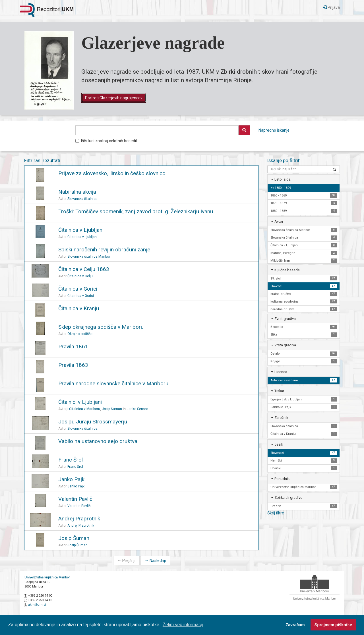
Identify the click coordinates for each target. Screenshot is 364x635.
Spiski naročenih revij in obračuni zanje (104, 250)
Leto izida (283, 179)
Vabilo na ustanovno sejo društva (98, 441)
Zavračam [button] (295, 625)
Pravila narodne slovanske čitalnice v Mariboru (113, 383)
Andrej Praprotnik (79, 519)
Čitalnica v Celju (80, 276)
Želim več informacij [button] (183, 625)
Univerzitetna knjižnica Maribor (47, 577)
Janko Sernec (137, 409)
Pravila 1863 (73, 365)
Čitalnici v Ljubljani (80, 402)
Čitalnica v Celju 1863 (84, 269)
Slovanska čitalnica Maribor (89, 257)
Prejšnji (126, 560)
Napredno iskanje (274, 130)
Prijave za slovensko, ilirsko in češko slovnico (112, 173)
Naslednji (155, 560)
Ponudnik (282, 479)
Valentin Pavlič (75, 499)
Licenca (281, 372)
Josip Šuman (112, 409)
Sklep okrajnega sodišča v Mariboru (101, 327)
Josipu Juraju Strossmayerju (93, 422)
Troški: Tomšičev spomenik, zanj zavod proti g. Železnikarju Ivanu (136, 211)
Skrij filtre (276, 513)
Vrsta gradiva (285, 345)
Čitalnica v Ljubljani (81, 230)
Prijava (331, 7)
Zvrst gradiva (285, 319)
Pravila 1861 (73, 347)
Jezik (279, 444)
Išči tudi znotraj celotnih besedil (106, 141)
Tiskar (279, 391)
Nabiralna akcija (77, 192)
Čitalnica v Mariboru (85, 409)
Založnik (281, 418)
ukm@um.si (37, 605)
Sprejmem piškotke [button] (333, 625)
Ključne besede (287, 270)
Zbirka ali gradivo (288, 498)
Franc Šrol (71, 460)
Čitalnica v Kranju (79, 308)
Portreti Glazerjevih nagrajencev (114, 98)
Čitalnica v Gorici (78, 289)
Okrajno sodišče (80, 334)
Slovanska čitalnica (82, 199)
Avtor (279, 221)
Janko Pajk (71, 479)
